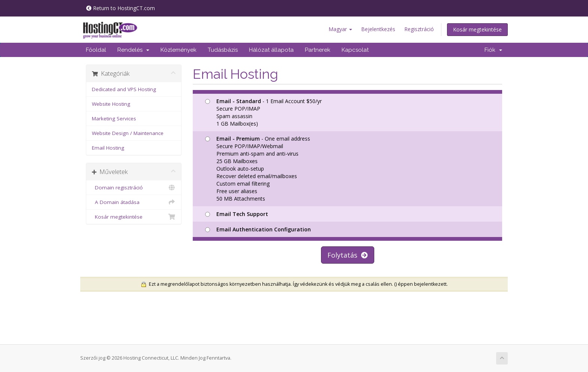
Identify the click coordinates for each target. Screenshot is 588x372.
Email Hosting (108, 148)
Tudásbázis (223, 50)
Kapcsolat (355, 50)
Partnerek (318, 50)
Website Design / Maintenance (128, 133)
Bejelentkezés (378, 29)
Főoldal (96, 50)
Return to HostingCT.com (121, 8)
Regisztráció (419, 29)
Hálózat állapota (271, 50)
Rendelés (133, 50)
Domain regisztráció (134, 187)
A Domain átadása (134, 202)
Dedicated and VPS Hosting (124, 89)
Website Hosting (111, 104)
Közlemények (178, 50)
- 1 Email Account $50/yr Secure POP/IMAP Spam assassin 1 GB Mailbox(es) (263, 112)
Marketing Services (114, 118)
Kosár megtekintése (477, 29)
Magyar (340, 29)
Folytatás (348, 255)
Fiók (493, 50)
